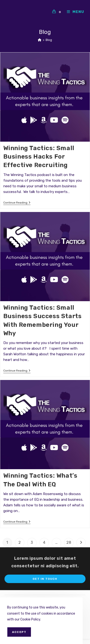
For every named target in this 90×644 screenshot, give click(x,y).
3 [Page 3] (32, 542)
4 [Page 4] (44, 542)
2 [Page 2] (20, 542)
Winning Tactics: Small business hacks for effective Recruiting (39, 157)
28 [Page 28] (69, 542)
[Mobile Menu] (74, 12)
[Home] (40, 40)
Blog (49, 40)
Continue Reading (17, 203)
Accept (19, 632)
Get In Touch (45, 579)
